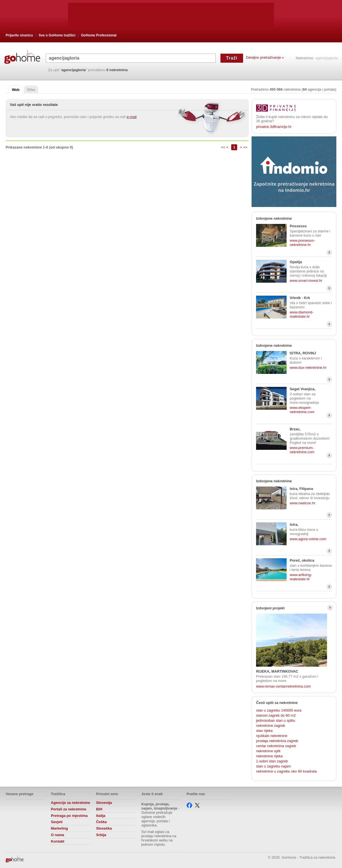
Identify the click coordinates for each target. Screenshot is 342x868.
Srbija (101, 835)
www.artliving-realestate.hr (301, 577)
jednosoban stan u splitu (276, 720)
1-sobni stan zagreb (272, 761)
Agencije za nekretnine (71, 803)
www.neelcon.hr (302, 503)
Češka (101, 822)
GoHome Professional (99, 35)
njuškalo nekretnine (272, 736)
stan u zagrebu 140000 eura (279, 710)
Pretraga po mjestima (69, 816)
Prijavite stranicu (19, 35)
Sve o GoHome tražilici (57, 35)
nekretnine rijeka (269, 756)
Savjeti (57, 822)
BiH (99, 809)
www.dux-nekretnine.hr (308, 368)
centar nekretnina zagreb (276, 746)
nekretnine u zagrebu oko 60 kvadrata (286, 771)
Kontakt (58, 841)
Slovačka (104, 828)
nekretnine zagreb (270, 726)
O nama (58, 835)
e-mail (132, 117)
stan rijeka (264, 731)
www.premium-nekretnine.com (302, 450)
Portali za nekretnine (69, 809)
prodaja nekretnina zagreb (277, 741)
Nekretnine (304, 58)
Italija (101, 816)
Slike (31, 90)
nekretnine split (268, 751)
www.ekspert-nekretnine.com (302, 410)
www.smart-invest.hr (306, 281)
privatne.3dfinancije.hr (274, 127)
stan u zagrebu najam (273, 766)
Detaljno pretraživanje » (265, 57)
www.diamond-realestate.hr (302, 314)
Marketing (59, 828)
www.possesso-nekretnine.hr (302, 243)
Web (16, 90)
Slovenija (104, 803)
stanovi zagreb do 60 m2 (276, 715)
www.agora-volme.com (308, 539)
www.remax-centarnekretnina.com (283, 686)
